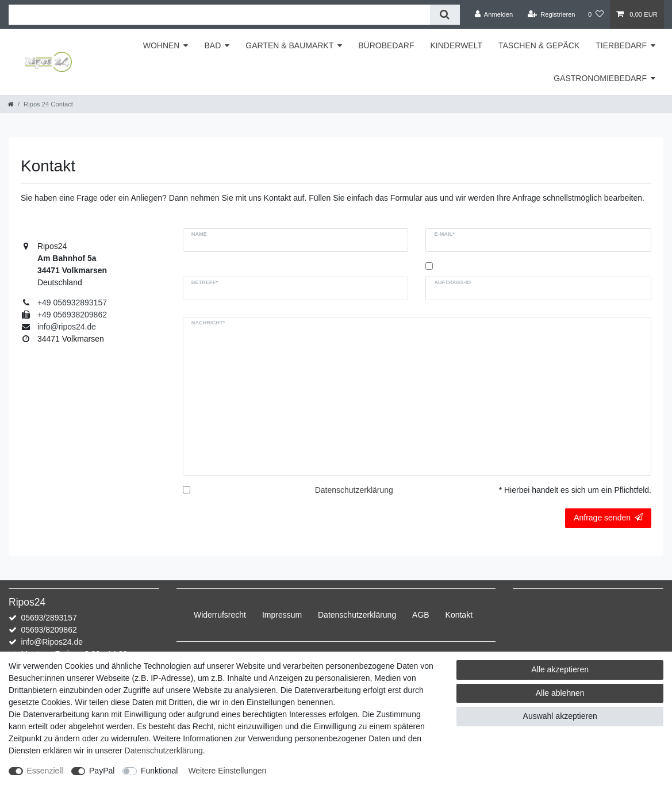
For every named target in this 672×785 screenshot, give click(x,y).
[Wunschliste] (596, 14)
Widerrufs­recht (220, 615)
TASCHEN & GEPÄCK (539, 45)
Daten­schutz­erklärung (357, 615)
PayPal (102, 771)
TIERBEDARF (621, 45)
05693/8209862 (49, 630)
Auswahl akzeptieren (560, 716)
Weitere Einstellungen (227, 771)
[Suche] (445, 15)
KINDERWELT (456, 45)
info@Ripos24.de (52, 642)
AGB (421, 615)
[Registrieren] (551, 14)
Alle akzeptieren (560, 669)
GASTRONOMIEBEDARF (600, 78)
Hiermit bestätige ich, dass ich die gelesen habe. (293, 496)
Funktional (160, 771)
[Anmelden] (494, 14)
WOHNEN (162, 45)
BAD (212, 45)
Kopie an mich (461, 266)
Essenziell (45, 771)
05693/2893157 (49, 618)
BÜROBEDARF (386, 45)
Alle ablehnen (560, 693)
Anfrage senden (608, 518)
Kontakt (459, 615)
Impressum (282, 615)
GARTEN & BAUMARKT (289, 45)
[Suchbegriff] (219, 15)
